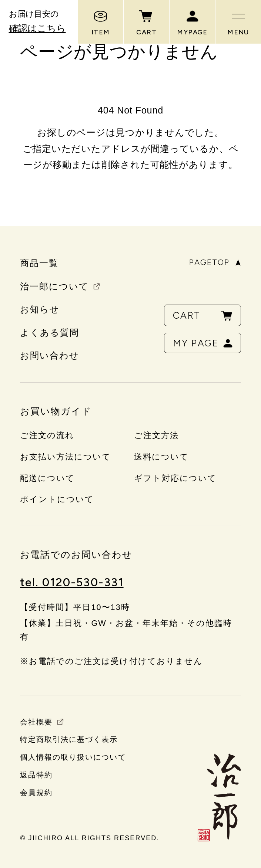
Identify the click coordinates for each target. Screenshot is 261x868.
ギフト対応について (175, 478)
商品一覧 (39, 263)
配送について (47, 478)
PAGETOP (215, 262)
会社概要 (36, 722)
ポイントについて (57, 499)
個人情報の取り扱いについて (73, 757)
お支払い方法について (66, 457)
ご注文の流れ (47, 435)
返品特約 (36, 775)
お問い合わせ (50, 356)
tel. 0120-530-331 (72, 582)
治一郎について (54, 286)
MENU (238, 22)
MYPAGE (192, 22)
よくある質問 (50, 333)
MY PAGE (203, 343)
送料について (161, 457)
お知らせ (40, 309)
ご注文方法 (156, 435)
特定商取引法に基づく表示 (69, 739)
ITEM (101, 22)
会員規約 (36, 793)
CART (146, 22)
